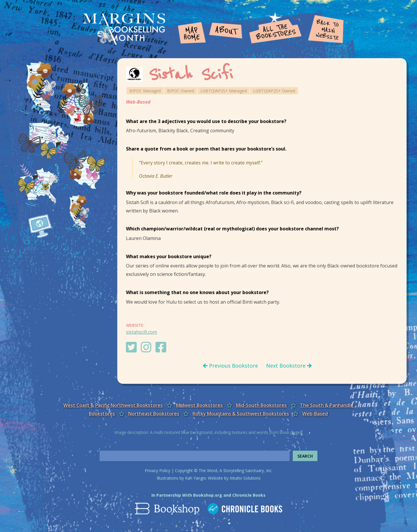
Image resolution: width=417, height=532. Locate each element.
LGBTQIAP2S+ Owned (274, 91)
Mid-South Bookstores (261, 405)
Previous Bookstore (231, 366)
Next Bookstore (289, 366)
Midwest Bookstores (199, 405)
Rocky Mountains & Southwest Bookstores (241, 414)
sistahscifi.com (141, 332)
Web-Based (138, 102)
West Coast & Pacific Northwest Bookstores (113, 405)
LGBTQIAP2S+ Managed (224, 91)
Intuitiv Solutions (245, 478)
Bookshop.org (208, 495)
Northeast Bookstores (154, 414)
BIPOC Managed (145, 91)
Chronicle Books (249, 495)
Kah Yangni (195, 478)
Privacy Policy (158, 470)
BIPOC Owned (181, 91)
